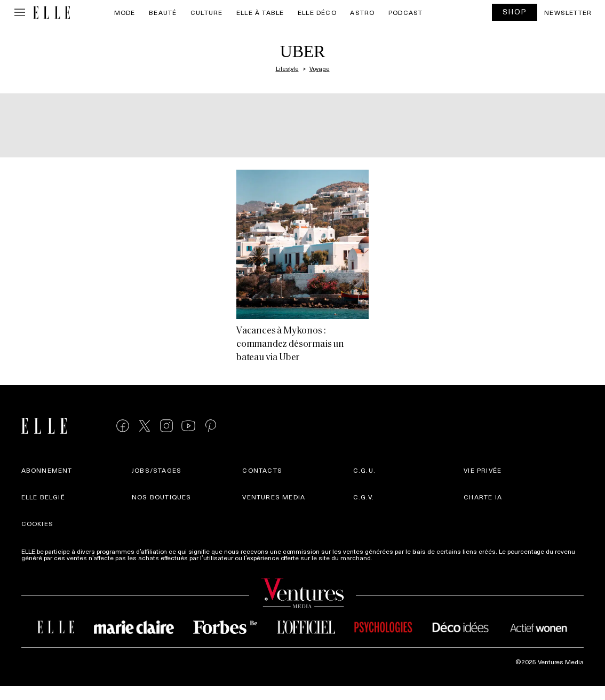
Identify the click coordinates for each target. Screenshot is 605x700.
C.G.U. (364, 470)
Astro (362, 12)
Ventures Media (274, 497)
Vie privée (483, 470)
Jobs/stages (157, 470)
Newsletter (568, 12)
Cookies (37, 523)
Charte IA (483, 497)
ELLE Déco (317, 12)
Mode (125, 12)
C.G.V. (364, 497)
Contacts (262, 470)
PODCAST (405, 12)
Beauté (163, 12)
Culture (206, 12)
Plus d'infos (391, 558)
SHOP (515, 11)
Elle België (43, 497)
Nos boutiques (162, 497)
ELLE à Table (260, 12)
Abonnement (47, 470)
